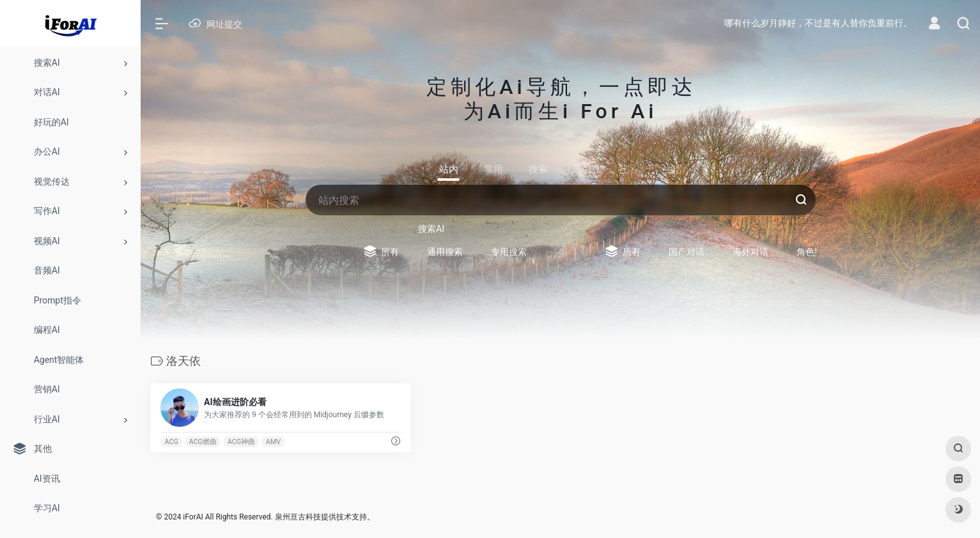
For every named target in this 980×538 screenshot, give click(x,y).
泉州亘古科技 (298, 517)
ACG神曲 (241, 442)
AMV (273, 442)
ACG (171, 442)
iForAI (193, 517)
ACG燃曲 (203, 442)
